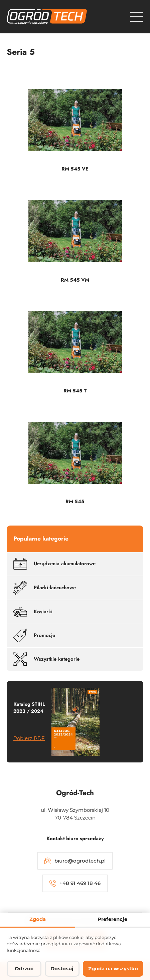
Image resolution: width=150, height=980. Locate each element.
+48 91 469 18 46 (75, 883)
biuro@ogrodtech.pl (75, 861)
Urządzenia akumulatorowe (54, 564)
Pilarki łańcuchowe (45, 588)
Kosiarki (33, 612)
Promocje (34, 635)
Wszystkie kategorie (46, 659)
